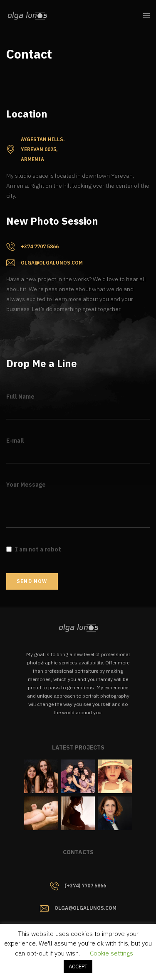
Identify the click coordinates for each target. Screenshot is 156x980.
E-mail (15, 441)
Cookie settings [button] (111, 953)
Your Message (26, 485)
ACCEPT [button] (78, 967)
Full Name (20, 397)
